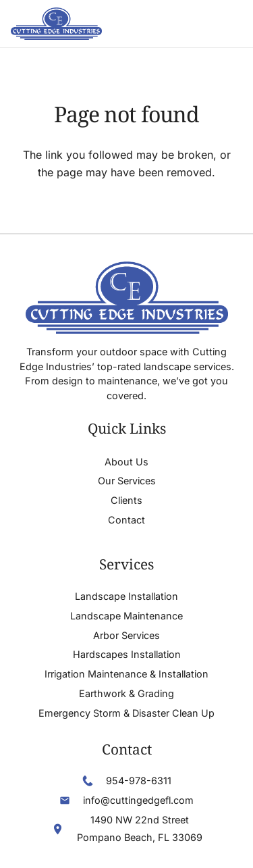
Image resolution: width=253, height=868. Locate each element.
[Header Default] (56, 24)
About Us (126, 462)
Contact (126, 520)
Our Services (127, 481)
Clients (126, 500)
